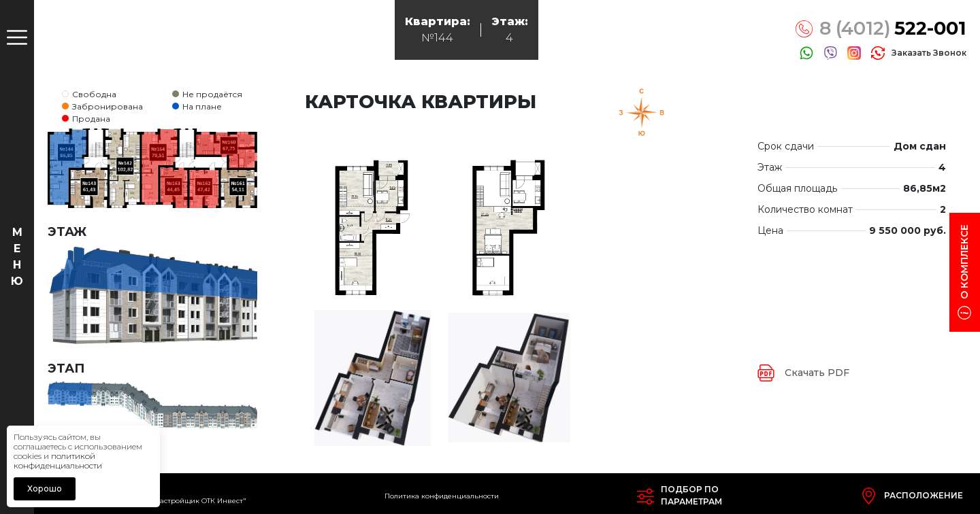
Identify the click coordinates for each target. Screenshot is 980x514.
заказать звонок (929, 53)
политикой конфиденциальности (58, 461)
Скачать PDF (817, 373)
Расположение (924, 495)
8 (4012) (893, 29)
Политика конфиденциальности (442, 496)
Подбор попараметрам (691, 495)
